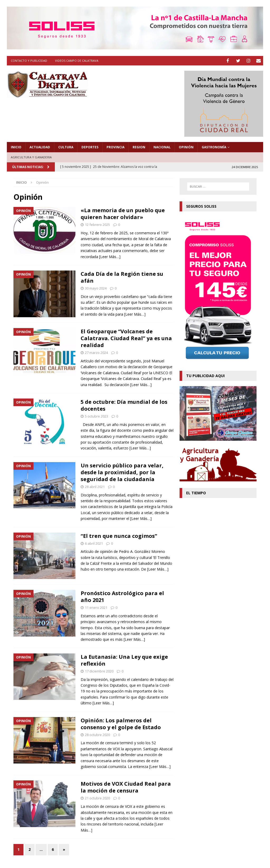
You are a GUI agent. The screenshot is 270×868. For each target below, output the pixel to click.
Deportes (90, 147)
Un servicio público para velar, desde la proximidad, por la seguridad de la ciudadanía (122, 472)
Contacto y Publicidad (29, 61)
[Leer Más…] (110, 256)
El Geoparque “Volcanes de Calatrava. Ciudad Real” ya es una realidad (126, 338)
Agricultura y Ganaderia (31, 157)
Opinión (186, 147)
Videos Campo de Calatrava (77, 61)
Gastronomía (214, 147)
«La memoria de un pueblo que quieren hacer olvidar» (123, 213)
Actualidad (40, 147)
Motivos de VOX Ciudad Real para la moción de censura (126, 787)
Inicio (16, 147)
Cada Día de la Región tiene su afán (122, 277)
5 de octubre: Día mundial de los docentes (124, 405)
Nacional (162, 147)
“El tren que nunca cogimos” (119, 535)
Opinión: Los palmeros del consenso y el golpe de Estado (121, 724)
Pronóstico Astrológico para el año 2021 (122, 596)
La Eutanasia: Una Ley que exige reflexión (124, 660)
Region (139, 147)
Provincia (115, 147)
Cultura (66, 147)
